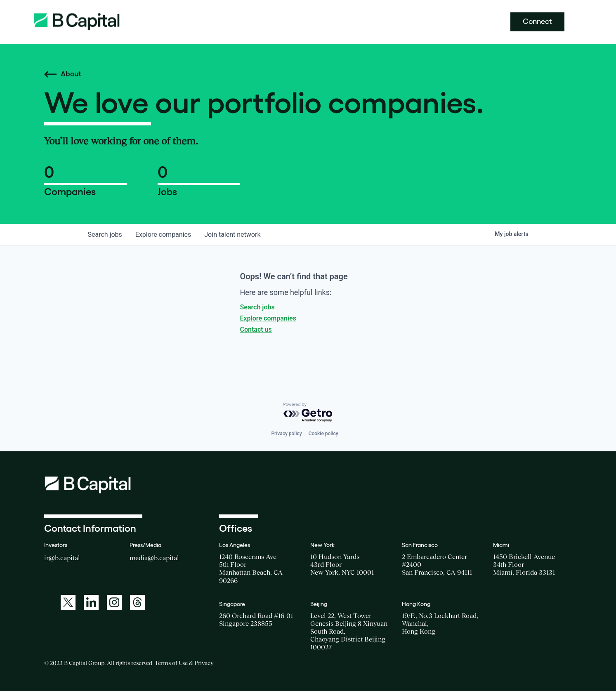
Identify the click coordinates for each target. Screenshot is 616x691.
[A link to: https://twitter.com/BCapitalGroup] (68, 602)
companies (163, 235)
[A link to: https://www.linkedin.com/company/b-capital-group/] (91, 602)
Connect (537, 21)
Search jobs (257, 307)
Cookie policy (323, 434)
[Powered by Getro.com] (308, 413)
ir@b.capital (62, 558)
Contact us (256, 329)
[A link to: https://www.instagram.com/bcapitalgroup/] (114, 602)
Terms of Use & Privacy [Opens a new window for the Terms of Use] (184, 663)
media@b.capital (154, 558)
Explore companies (268, 318)
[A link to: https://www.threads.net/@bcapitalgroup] (137, 602)
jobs (105, 235)
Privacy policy (286, 434)
